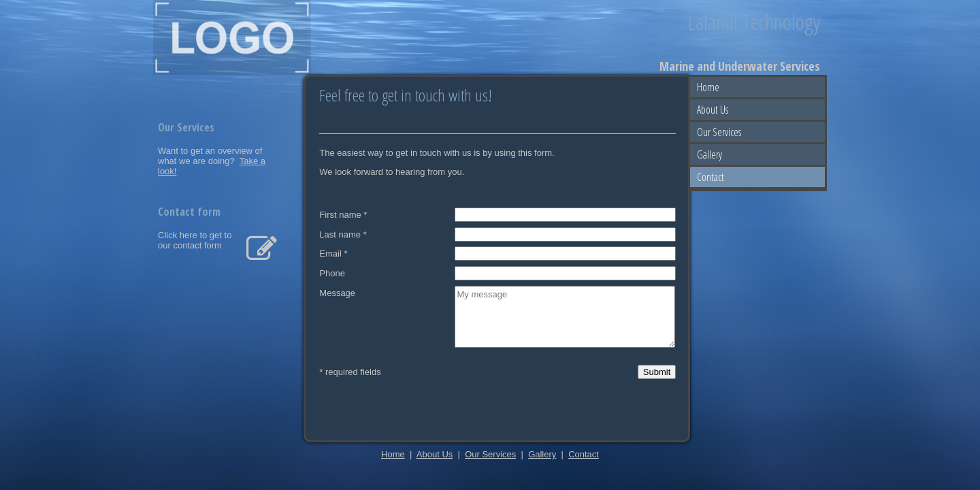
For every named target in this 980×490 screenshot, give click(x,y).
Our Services (719, 132)
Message (337, 293)
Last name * (343, 234)
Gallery (709, 154)
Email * (333, 254)
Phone (332, 273)
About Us (713, 110)
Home (708, 87)
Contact (710, 177)
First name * (343, 215)
